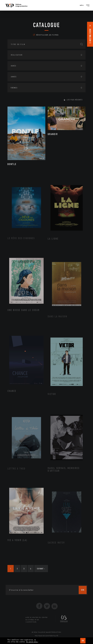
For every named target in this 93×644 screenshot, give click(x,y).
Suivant (41, 569)
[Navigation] (88, 5)
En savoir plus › (32, 642)
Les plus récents (75, 100)
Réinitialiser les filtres (46, 35)
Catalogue (46, 25)
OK (83, 641)
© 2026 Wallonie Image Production (46, 632)
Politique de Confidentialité (46, 636)
